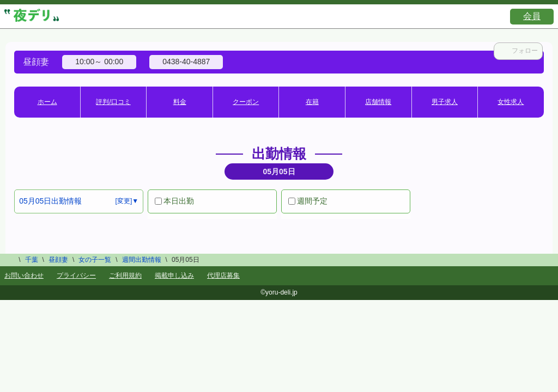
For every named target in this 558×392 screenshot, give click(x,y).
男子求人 (445, 102)
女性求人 (511, 102)
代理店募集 (223, 275)
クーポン (246, 102)
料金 (180, 102)
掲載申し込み (174, 275)
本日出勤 (174, 201)
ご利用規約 (125, 275)
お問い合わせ (24, 275)
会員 (532, 16)
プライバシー (76, 275)
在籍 (312, 102)
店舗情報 (378, 102)
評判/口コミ (113, 102)
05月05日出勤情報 (50, 201)
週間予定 (308, 201)
